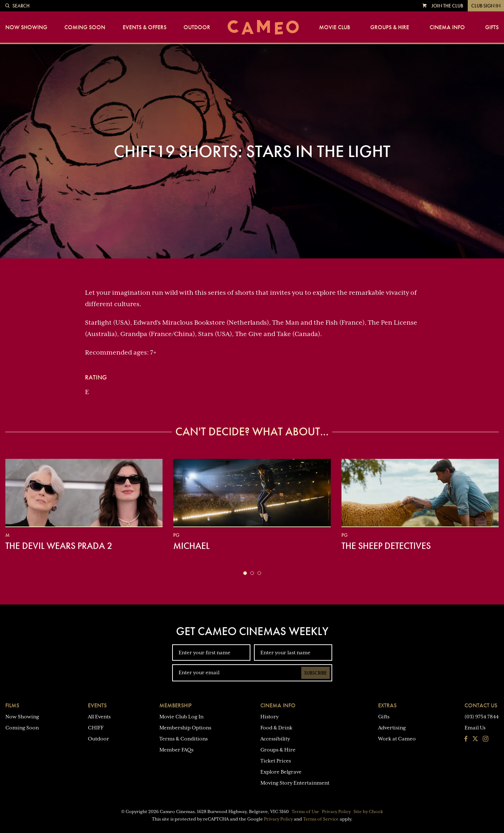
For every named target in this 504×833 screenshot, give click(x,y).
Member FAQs (176, 750)
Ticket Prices (276, 761)
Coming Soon (85, 27)
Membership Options (185, 728)
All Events (99, 717)
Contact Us (481, 705)
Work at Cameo (397, 739)
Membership (176, 705)
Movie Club (335, 27)
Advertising (392, 728)
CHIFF (96, 728)
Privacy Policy (336, 812)
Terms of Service (321, 819)
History (269, 717)
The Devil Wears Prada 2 (59, 546)
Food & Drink (276, 728)
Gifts (492, 27)
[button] (245, 573)
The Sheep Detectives (386, 546)
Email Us (475, 728)
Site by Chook (368, 812)
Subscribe (315, 673)
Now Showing (26, 27)
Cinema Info (447, 27)
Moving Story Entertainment (295, 783)
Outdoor (197, 27)
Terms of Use (305, 812)
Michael (191, 546)
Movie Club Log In (181, 717)
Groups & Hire (390, 27)
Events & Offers (145, 27)
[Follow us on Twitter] (475, 739)
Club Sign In (486, 6)
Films (12, 705)
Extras (387, 705)
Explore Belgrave (281, 772)
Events (97, 705)
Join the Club (447, 6)
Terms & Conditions (184, 739)
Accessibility (275, 739)
